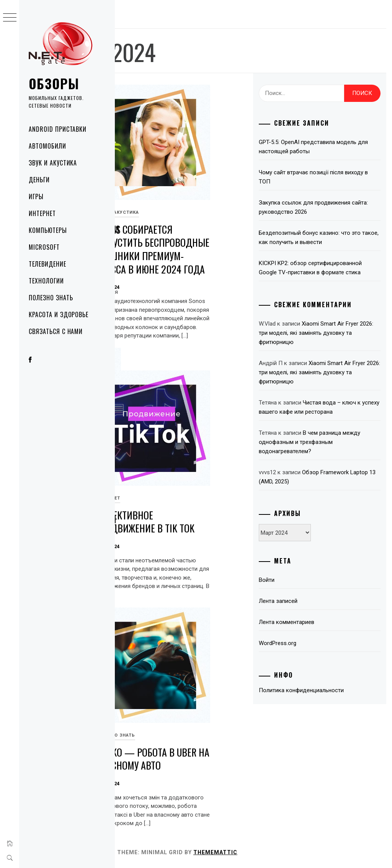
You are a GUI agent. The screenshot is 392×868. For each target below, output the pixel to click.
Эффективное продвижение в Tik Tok (244, 491)
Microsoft (44, 247)
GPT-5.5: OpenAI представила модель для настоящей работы (337, 151)
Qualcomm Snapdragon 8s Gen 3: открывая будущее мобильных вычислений (155, 488)
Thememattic (330, 852)
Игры (36, 197)
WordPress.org (318, 741)
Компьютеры (48, 230)
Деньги (39, 180)
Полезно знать (51, 298)
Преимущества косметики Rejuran (153, 205)
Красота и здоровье (59, 314)
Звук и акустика (53, 163)
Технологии (46, 281)
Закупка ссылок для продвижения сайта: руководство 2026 (326, 221)
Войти (307, 678)
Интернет (42, 213)
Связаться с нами (56, 331)
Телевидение (47, 264)
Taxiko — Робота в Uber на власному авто (246, 728)
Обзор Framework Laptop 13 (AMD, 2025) (335, 570)
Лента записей (318, 699)
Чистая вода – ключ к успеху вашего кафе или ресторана (338, 482)
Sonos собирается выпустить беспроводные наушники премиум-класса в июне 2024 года (248, 225)
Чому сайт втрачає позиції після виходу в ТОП (334, 186)
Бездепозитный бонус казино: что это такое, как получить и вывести (339, 260)
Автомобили (47, 146)
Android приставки (58, 129)
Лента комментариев (327, 720)
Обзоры (54, 83)
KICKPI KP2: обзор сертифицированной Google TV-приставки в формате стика (336, 305)
